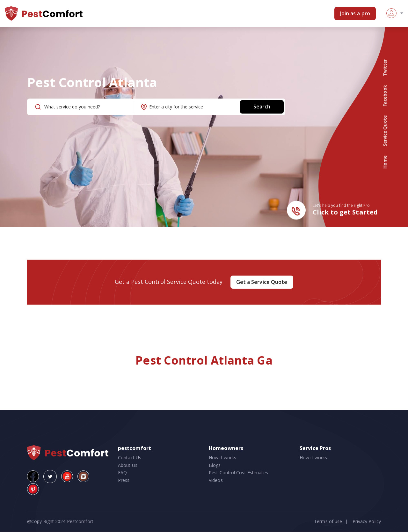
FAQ (122, 473)
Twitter (385, 68)
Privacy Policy (367, 521)
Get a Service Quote (262, 282)
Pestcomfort (80, 521)
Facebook (385, 96)
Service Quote (385, 131)
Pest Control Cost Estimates (238, 473)
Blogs (215, 465)
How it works (222, 458)
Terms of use (328, 521)
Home (385, 162)
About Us (128, 465)
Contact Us (130, 458)
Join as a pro (355, 13)
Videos (216, 480)
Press (124, 480)
